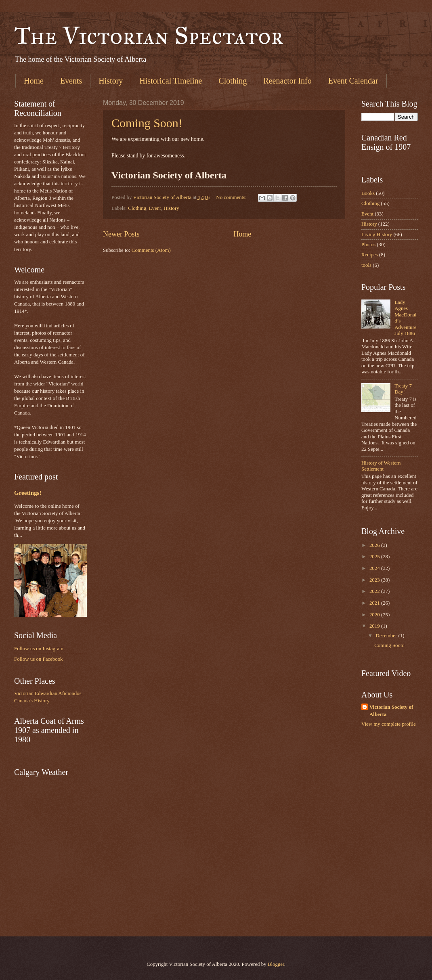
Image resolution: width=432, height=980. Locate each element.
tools (366, 265)
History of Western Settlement (381, 466)
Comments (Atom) (151, 250)
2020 (375, 615)
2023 (375, 580)
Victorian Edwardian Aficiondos (48, 693)
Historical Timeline (171, 81)
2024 (375, 568)
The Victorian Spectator (149, 36)
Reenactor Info (287, 81)
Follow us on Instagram (39, 649)
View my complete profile (389, 724)
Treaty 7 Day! (403, 389)
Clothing (233, 81)
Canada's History (32, 701)
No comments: (232, 197)
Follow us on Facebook (39, 659)
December (387, 636)
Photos (368, 245)
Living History (377, 235)
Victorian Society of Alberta (391, 711)
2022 (375, 591)
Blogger (276, 964)
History (111, 81)
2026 (375, 545)
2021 (375, 603)
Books (368, 193)
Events (71, 81)
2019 (375, 626)
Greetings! (28, 493)
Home (34, 81)
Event (155, 208)
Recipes (370, 255)
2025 (375, 557)
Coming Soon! (147, 123)
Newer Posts (121, 234)
